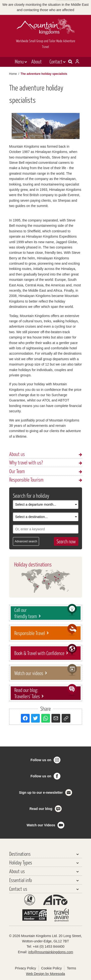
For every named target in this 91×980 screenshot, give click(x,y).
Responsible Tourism (26, 480)
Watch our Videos (41, 825)
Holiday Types (21, 862)
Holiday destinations (33, 564)
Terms (71, 968)
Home (13, 74)
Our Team (17, 471)
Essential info (21, 880)
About (37, 61)
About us (17, 454)
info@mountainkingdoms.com (51, 952)
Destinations (20, 854)
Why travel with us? (26, 462)
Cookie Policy (52, 968)
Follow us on (41, 760)
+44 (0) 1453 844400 (49, 946)
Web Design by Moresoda (45, 974)
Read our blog (41, 809)
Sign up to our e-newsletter (41, 793)
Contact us (18, 889)
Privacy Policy (25, 968)
